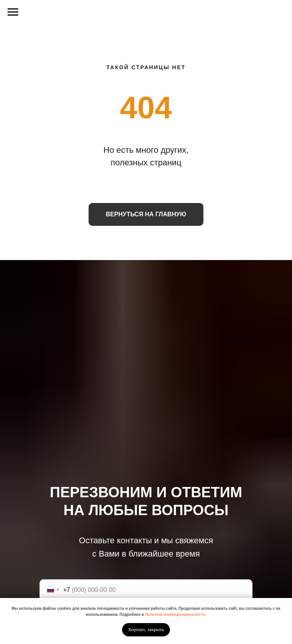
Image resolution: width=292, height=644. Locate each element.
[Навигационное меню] (13, 12)
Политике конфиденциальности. (176, 615)
